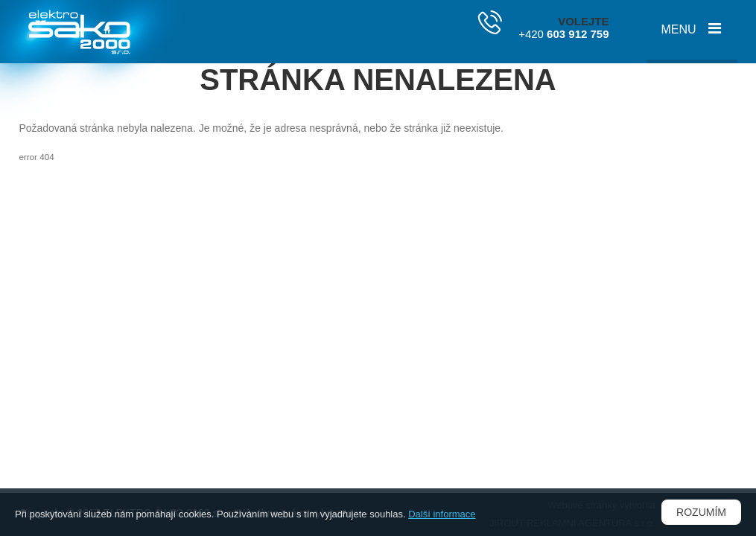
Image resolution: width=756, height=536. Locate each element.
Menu (679, 29)
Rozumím (701, 512)
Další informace (442, 514)
